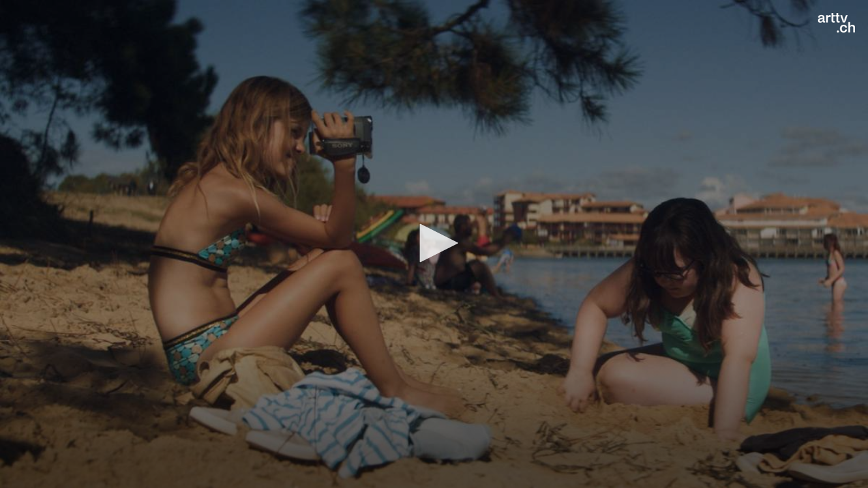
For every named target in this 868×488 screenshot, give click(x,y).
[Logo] (836, 23)
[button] (434, 243)
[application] (434, 244)
